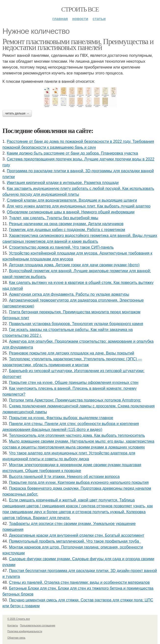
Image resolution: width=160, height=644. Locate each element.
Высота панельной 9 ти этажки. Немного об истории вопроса (64, 477)
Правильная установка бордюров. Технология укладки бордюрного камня (76, 324)
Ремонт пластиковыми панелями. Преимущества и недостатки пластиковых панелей (78, 44)
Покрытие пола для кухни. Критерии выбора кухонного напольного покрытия (79, 482)
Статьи (99, 19)
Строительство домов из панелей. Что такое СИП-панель (61, 247)
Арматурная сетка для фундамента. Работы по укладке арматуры (69, 294)
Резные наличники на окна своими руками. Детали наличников (66, 224)
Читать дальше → (17, 113)
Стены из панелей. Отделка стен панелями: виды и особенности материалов (79, 582)
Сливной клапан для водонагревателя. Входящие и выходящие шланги (72, 200)
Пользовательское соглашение (38, 626)
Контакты (13, 626)
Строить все (80, 9)
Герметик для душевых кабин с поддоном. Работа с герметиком (67, 230)
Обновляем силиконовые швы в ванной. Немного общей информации (71, 212)
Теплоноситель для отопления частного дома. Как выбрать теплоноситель (77, 435)
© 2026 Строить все (19, 619)
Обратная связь (16, 638)
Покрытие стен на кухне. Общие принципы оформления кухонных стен (74, 383)
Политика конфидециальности (25, 631)
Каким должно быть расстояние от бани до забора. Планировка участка (72, 153)
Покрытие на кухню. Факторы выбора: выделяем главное (61, 418)
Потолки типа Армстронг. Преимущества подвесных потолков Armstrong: (75, 400)
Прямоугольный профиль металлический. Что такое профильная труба (75, 541)
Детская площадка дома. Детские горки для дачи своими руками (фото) (74, 265)
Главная (60, 19)
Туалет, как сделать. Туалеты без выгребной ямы (54, 218)
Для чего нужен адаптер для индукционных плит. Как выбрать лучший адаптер (79, 206)
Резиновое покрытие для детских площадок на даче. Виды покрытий (72, 353)
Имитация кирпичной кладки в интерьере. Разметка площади (63, 183)
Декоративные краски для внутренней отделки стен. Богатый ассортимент (77, 535)
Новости (80, 19)
